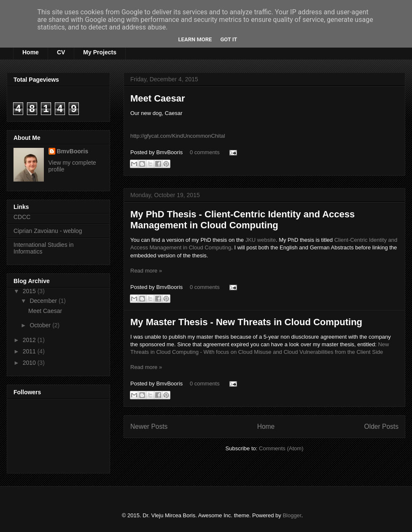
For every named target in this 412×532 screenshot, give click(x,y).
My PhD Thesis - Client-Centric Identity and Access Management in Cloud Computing (242, 220)
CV (61, 52)
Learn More (195, 39)
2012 (30, 340)
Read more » (146, 271)
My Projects (100, 52)
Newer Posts (149, 426)
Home (31, 52)
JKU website (261, 240)
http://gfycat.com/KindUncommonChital (178, 136)
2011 (30, 351)
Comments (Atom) (281, 448)
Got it (229, 39)
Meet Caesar (158, 98)
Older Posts (381, 426)
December (44, 301)
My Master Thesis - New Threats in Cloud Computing (246, 322)
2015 (30, 291)
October (41, 325)
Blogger (292, 515)
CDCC (22, 217)
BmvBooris (73, 151)
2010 (30, 363)
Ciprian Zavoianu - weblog (48, 231)
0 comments (205, 152)
